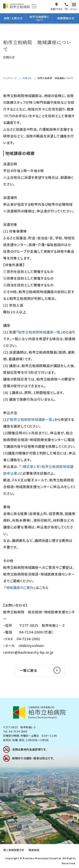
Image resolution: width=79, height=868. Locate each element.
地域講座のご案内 (20, 587)
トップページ (10, 78)
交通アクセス (57, 6)
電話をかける (66, 6)
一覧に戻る (28, 670)
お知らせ (27, 78)
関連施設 (34, 850)
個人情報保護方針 (14, 850)
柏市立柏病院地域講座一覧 (39, 332)
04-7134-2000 (18, 731)
